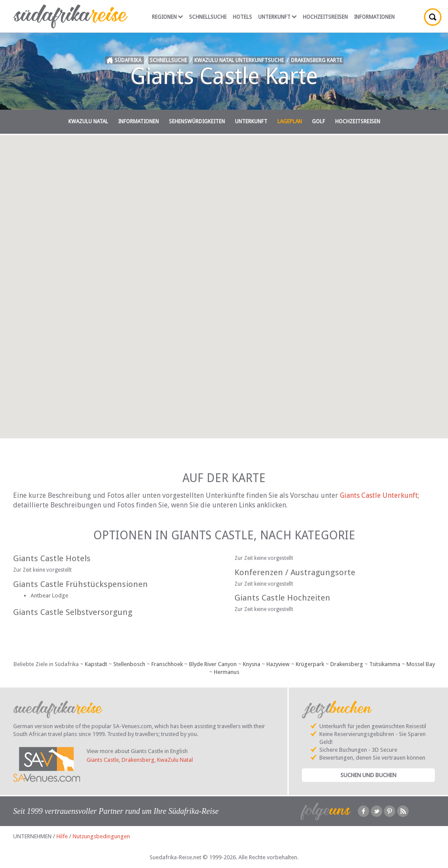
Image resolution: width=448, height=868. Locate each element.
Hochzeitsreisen (325, 17)
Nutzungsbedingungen (101, 836)
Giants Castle (103, 760)
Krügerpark (310, 664)
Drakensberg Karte (317, 60)
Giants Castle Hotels (52, 558)
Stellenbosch (129, 664)
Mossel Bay (421, 664)
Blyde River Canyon (213, 664)
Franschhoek (167, 664)
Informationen (374, 17)
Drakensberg (347, 664)
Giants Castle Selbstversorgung (73, 612)
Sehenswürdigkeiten (197, 122)
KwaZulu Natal (88, 122)
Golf (318, 122)
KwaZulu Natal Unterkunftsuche (239, 60)
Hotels (242, 17)
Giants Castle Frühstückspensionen (80, 584)
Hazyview (278, 664)
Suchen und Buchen (368, 775)
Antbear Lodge (49, 595)
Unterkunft (277, 17)
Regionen (167, 17)
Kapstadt (96, 664)
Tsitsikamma (385, 664)
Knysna (252, 664)
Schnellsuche (208, 17)
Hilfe (62, 836)
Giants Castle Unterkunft (379, 495)
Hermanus (227, 672)
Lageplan (290, 122)
